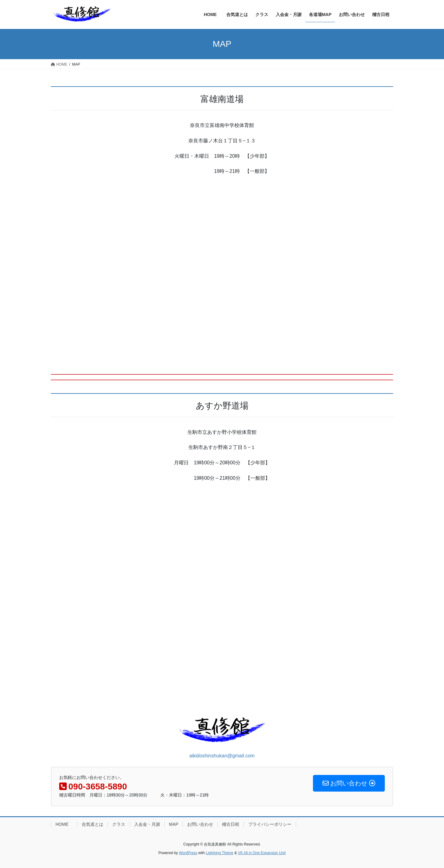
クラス (119, 824)
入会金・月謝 (147, 824)
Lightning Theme (220, 853)
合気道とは (92, 824)
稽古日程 (231, 824)
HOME (64, 824)
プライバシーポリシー (270, 824)
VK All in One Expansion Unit (262, 853)
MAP (174, 824)
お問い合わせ (200, 824)
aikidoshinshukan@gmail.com (222, 756)
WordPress (188, 853)
